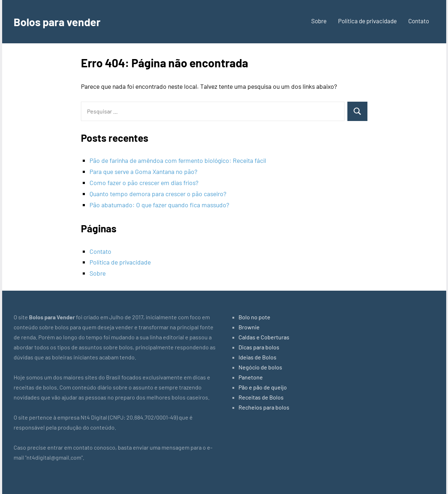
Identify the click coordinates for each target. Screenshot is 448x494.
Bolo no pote (254, 317)
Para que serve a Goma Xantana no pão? (143, 171)
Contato (419, 21)
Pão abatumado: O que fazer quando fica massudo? (159, 205)
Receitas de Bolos (261, 397)
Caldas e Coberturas (264, 337)
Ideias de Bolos (257, 357)
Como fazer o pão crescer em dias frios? (144, 183)
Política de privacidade (367, 21)
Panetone (251, 377)
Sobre (319, 21)
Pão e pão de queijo (263, 387)
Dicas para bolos (259, 347)
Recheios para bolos (264, 407)
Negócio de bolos (260, 367)
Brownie (249, 327)
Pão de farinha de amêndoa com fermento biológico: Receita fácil (178, 160)
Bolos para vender (59, 21)
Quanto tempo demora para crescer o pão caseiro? (158, 194)
